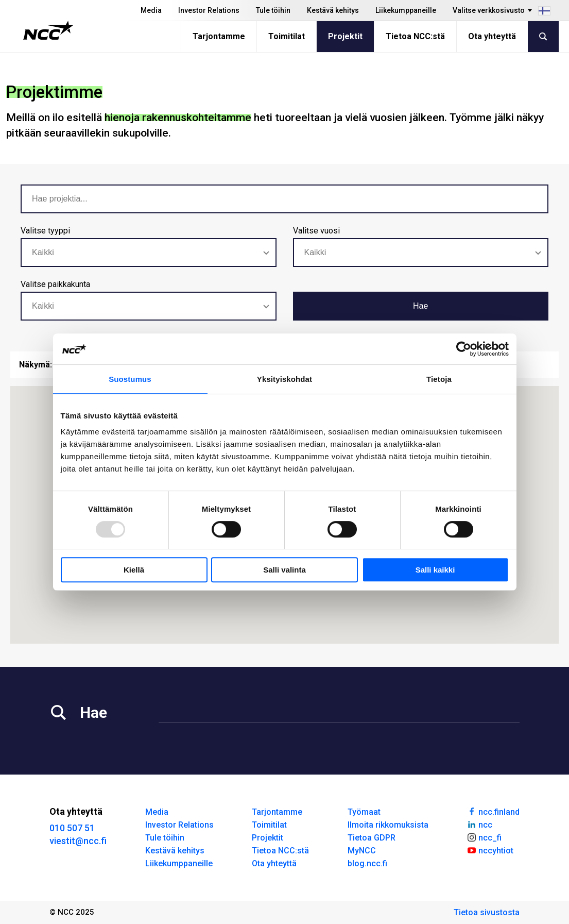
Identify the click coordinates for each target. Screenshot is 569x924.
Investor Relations (209, 10)
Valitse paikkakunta (55, 284)
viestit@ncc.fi (78, 841)
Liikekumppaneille (406, 10)
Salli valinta (284, 570)
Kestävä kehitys (333, 10)
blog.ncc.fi (367, 863)
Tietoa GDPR (372, 838)
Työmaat (364, 812)
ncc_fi (484, 837)
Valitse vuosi (316, 231)
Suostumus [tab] (130, 379)
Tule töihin (273, 10)
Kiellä (134, 570)
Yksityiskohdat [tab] (284, 379)
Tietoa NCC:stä (415, 36)
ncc (479, 824)
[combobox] (149, 253)
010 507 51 (72, 828)
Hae (420, 306)
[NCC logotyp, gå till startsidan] (48, 30)
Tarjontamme (219, 36)
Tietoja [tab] (439, 379)
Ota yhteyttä (492, 36)
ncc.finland (493, 811)
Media (151, 10)
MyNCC (362, 851)
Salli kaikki (435, 570)
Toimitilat (287, 36)
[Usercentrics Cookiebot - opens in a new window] (464, 349)
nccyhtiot (490, 850)
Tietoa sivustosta (487, 912)
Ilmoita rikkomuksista (388, 825)
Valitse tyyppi (45, 231)
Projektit (345, 36)
